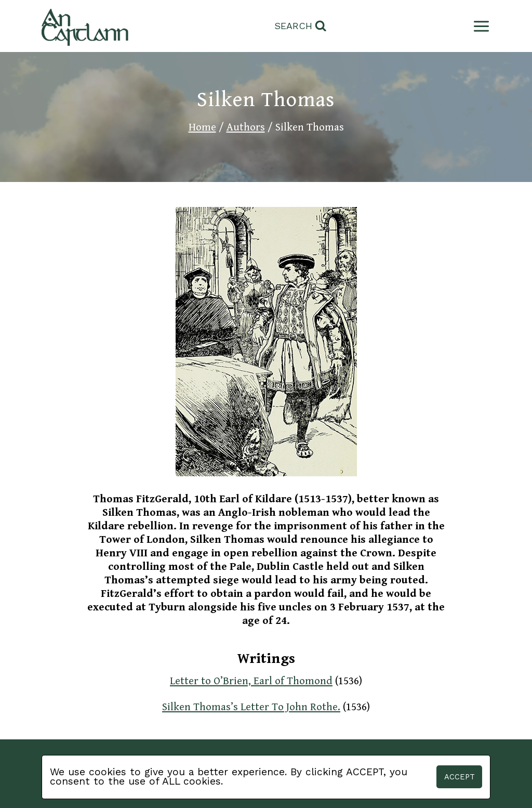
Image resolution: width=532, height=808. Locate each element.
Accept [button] (460, 777)
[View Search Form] (301, 26)
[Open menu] (479, 26)
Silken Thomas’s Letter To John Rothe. (251, 707)
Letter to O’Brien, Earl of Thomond (251, 681)
